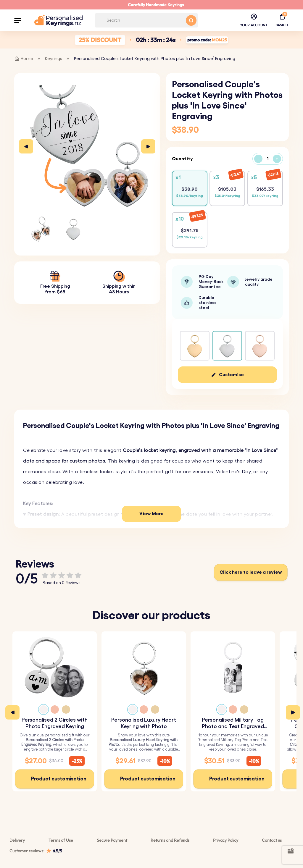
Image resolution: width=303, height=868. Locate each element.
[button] (18, 20)
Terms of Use (61, 840)
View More (151, 514)
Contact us (272, 840)
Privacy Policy (226, 840)
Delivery (17, 840)
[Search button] (191, 20)
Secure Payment (112, 840)
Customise (231, 375)
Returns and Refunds (170, 840)
